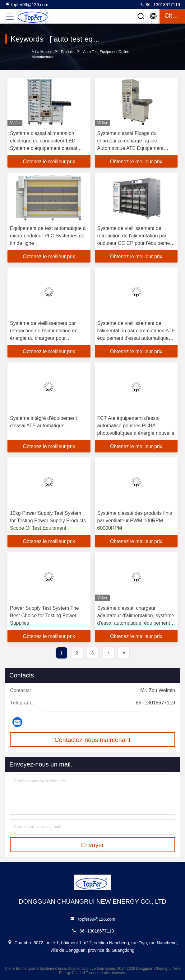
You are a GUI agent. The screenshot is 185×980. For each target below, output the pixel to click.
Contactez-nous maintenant (92, 740)
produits (68, 52)
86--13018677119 (160, 4)
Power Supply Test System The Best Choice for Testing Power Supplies (44, 616)
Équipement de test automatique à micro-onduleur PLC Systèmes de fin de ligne (48, 236)
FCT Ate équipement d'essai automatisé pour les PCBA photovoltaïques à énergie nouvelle (136, 426)
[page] (108, 653)
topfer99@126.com (27, 4)
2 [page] (77, 653)
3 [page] (93, 653)
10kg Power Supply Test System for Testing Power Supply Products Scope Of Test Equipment (48, 521)
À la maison (42, 52)
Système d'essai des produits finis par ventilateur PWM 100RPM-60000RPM (135, 521)
